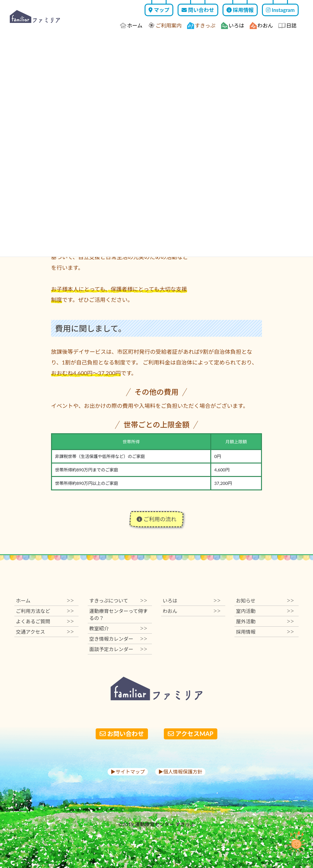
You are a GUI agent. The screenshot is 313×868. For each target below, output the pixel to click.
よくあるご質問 (45, 621)
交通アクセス (45, 632)
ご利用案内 (165, 26)
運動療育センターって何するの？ (118, 614)
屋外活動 (265, 621)
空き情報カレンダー (118, 639)
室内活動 (265, 611)
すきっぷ (201, 26)
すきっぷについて (118, 601)
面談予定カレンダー (118, 649)
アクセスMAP (191, 734)
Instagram (280, 10)
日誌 (287, 26)
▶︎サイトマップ (128, 772)
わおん (261, 26)
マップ (159, 10)
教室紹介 (118, 628)
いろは (233, 26)
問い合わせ (198, 10)
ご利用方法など (45, 611)
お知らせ (265, 601)
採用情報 (240, 10)
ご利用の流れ (157, 519)
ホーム (131, 26)
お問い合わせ (122, 734)
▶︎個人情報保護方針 (180, 772)
